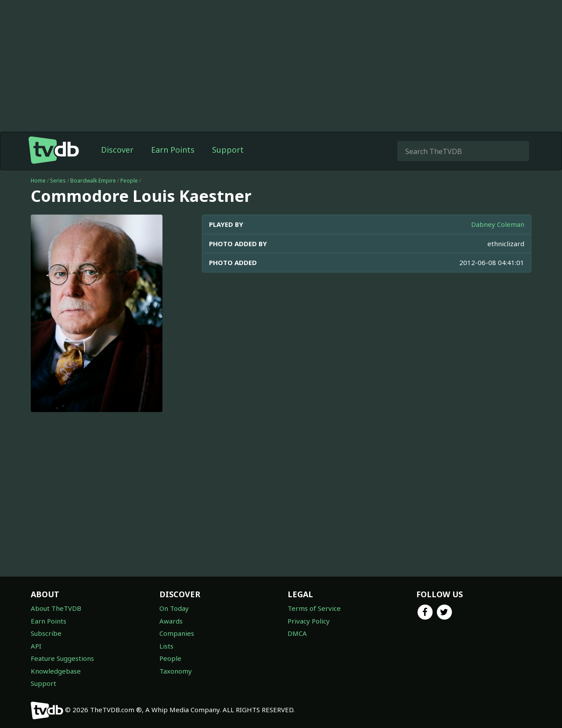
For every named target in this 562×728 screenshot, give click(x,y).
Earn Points (173, 150)
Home (38, 181)
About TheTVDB (56, 608)
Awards (171, 621)
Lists (166, 646)
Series (58, 181)
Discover (117, 150)
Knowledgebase (56, 671)
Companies (177, 633)
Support (228, 150)
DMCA (297, 633)
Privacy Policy (309, 621)
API (36, 646)
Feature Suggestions (62, 658)
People (129, 181)
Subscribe (46, 633)
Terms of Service (314, 608)
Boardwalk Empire (93, 181)
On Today (174, 608)
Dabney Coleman (498, 224)
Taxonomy (176, 671)
